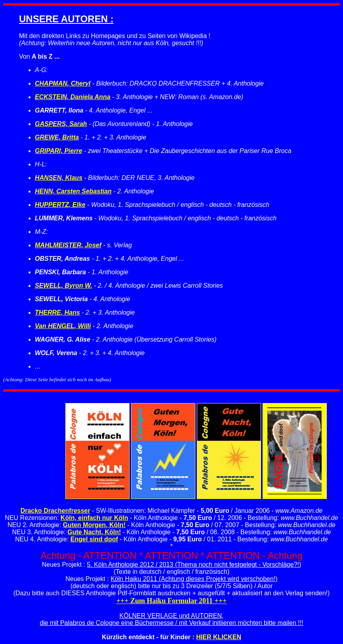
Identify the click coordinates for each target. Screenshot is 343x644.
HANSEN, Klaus (59, 178)
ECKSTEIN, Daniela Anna (73, 97)
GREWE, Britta (57, 137)
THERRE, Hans (57, 312)
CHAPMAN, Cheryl (63, 83)
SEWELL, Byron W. (64, 286)
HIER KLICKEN (219, 637)
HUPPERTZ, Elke (60, 205)
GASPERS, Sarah (61, 124)
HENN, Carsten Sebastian (73, 191)
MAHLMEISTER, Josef (68, 245)
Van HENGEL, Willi (63, 326)
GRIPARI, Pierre (59, 151)
